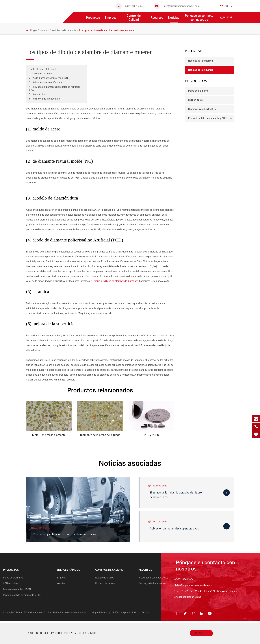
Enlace (145, 613)
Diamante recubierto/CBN (202, 109)
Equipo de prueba (105, 578)
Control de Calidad (134, 18)
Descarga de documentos (152, 583)
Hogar (34, 30)
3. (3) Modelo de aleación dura (45, 82)
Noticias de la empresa (201, 61)
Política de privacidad (124, 613)
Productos (93, 19)
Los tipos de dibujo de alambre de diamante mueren (107, 30)
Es (226, 6)
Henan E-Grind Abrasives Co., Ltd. (34, 613)
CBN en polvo (211, 100)
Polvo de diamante (211, 91)
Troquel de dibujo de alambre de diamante (115, 281)
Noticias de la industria (64, 30)
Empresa (111, 19)
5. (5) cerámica (37, 94)
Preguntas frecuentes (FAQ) (153, 578)
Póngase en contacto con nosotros (199, 18)
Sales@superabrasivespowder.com (177, 6)
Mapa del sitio (99, 613)
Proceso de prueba (105, 583)
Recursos (157, 19)
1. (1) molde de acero (40, 74)
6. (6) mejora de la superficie (44, 99)
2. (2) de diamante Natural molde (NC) (50, 78)
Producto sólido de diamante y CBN (211, 118)
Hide (52, 69)
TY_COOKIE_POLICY (62, 633)
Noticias (174, 19)
